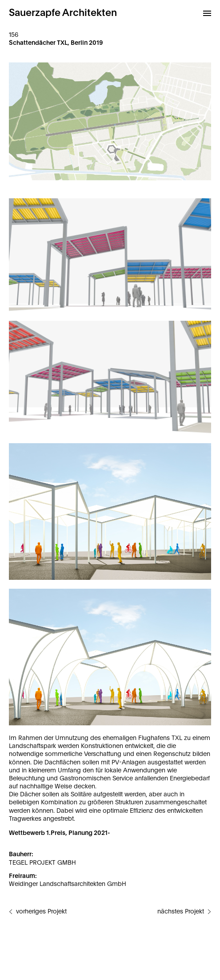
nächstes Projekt (181, 912)
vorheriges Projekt (41, 912)
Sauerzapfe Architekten (63, 13)
